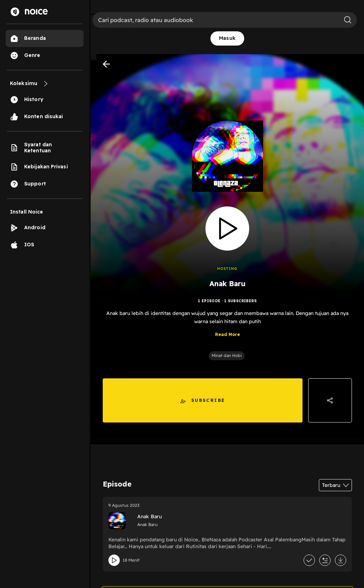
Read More (227, 334)
